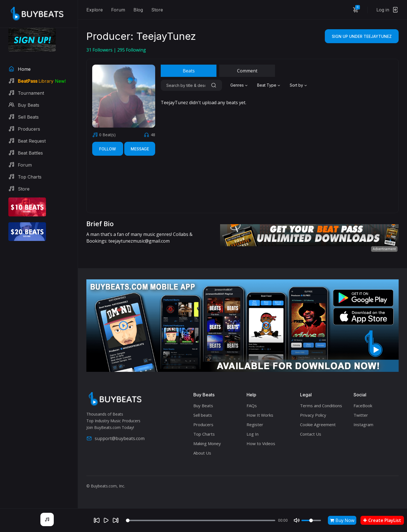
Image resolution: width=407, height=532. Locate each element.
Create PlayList (382, 520)
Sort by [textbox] (296, 85)
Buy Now (342, 520)
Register (255, 424)
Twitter (361, 415)
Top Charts (204, 434)
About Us (202, 453)
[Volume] (311, 520)
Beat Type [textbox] (267, 85)
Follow (108, 149)
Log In (253, 434)
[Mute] (297, 520)
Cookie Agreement (318, 424)
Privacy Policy (313, 415)
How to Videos (261, 443)
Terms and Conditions (321, 406)
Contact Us (311, 434)
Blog (138, 10)
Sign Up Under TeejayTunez (362, 36)
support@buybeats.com (115, 438)
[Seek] (201, 520)
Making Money (207, 443)
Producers (203, 424)
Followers (100, 50)
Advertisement (384, 249)
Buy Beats (203, 406)
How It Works (260, 415)
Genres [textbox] (237, 85)
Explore (95, 10)
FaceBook (363, 406)
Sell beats (203, 415)
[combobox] (240, 85)
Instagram (363, 424)
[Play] (106, 520)
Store (157, 10)
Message (140, 149)
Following (132, 50)
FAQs (252, 406)
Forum (118, 10)
